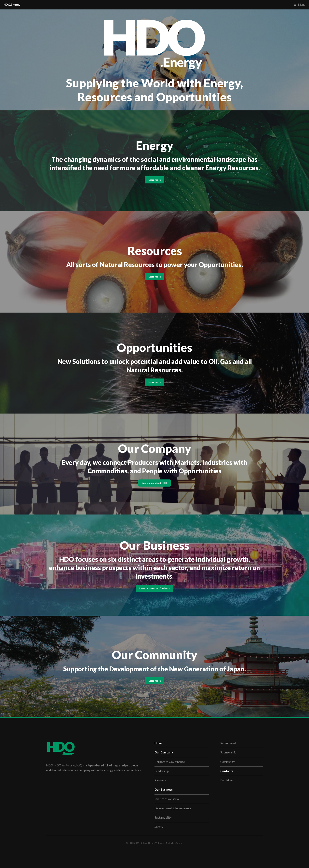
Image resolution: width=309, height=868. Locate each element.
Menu (302, 5)
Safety (159, 827)
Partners (160, 780)
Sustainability (163, 818)
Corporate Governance (170, 762)
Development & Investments (173, 808)
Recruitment (228, 743)
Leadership (162, 771)
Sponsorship (228, 752)
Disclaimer (227, 780)
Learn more (155, 180)
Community (228, 762)
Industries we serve (167, 799)
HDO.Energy (12, 5)
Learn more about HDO (154, 483)
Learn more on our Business (154, 588)
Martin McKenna (174, 843)
